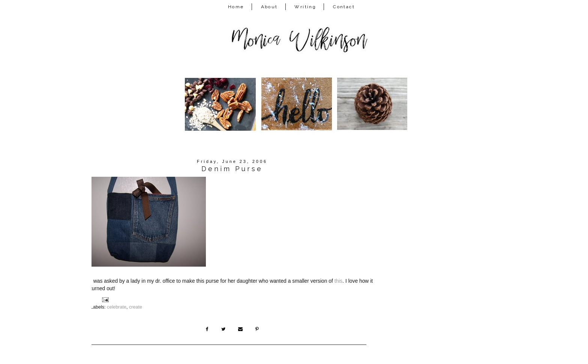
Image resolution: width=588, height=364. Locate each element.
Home (236, 7)
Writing (305, 7)
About (269, 7)
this (339, 281)
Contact (344, 7)
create (136, 307)
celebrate (117, 307)
